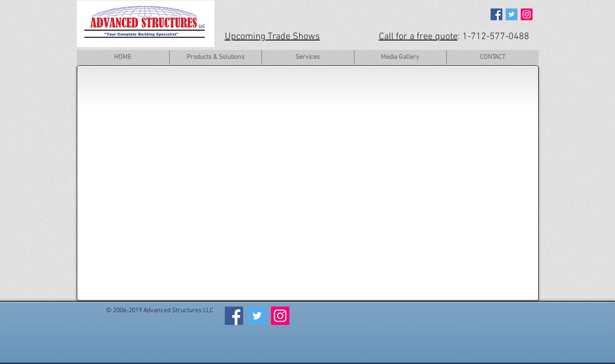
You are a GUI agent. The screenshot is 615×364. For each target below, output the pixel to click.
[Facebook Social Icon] (496, 14)
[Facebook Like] (122, 322)
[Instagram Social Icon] (527, 14)
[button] (215, 57)
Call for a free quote (418, 37)
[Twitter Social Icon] (512, 14)
